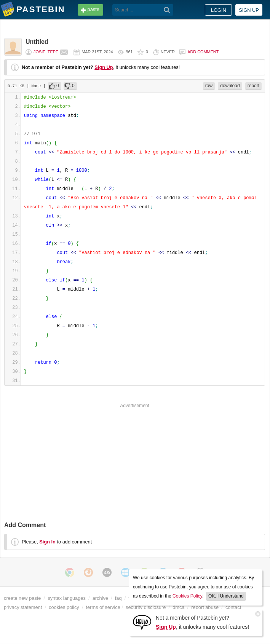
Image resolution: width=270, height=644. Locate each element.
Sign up (249, 10)
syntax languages (67, 598)
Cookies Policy (187, 596)
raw (209, 86)
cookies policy (64, 607)
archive (100, 598)
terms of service (103, 607)
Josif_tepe (46, 52)
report (253, 86)
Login (219, 10)
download (230, 86)
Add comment (203, 52)
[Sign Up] (142, 622)
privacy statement (23, 607)
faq (118, 598)
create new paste (22, 598)
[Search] (167, 10)
